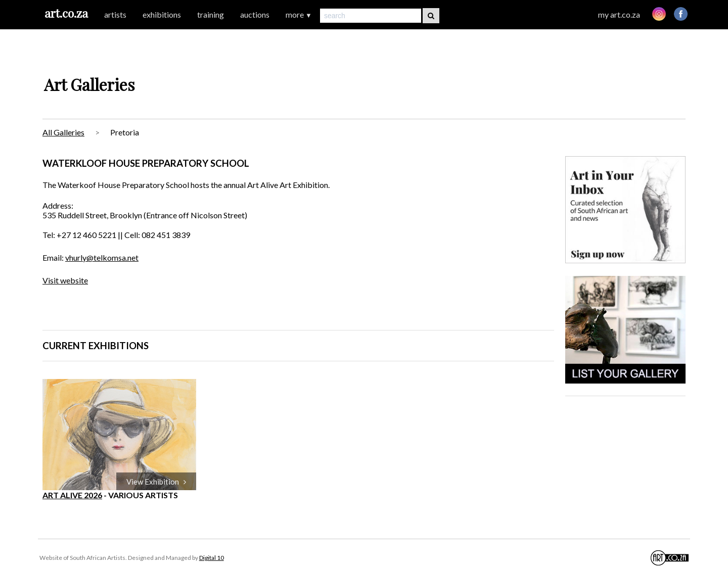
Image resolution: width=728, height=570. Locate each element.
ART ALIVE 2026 (72, 495)
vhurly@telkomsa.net (102, 257)
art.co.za (66, 13)
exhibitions (162, 14)
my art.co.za (619, 14)
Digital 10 (212, 558)
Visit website (65, 280)
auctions (255, 14)
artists (115, 14)
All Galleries (63, 132)
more (299, 14)
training (211, 14)
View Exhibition (156, 482)
